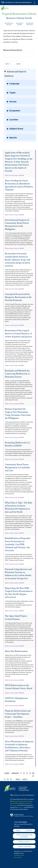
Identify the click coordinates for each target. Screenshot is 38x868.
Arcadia (20, 807)
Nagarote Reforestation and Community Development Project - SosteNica (18, 714)
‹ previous (15, 773)
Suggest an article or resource (24, 836)
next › (18, 779)
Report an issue (24, 842)
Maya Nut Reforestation (16, 651)
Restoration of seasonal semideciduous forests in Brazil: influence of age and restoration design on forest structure (18, 260)
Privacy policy (18, 857)
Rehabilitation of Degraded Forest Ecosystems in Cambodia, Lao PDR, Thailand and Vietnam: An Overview (18, 544)
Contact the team (24, 847)
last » (25, 779)
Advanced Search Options (15, 74)
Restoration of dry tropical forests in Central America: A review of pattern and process (18, 333)
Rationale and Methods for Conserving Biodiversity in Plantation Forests (17, 374)
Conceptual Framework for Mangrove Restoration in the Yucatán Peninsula (18, 297)
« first (7, 773)
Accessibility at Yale (19, 855)
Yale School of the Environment (6, 2)
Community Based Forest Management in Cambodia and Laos (17, 467)
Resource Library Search (13, 50)
